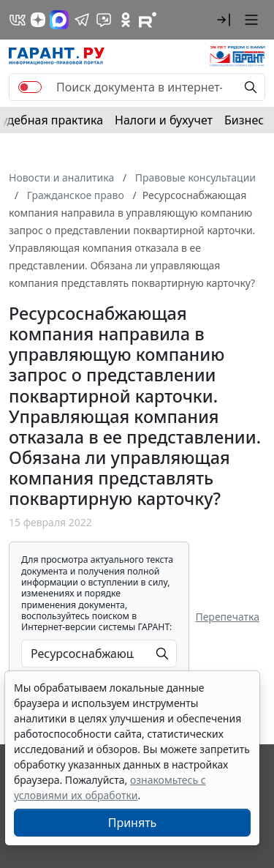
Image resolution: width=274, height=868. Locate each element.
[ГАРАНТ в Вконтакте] (18, 20)
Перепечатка (227, 617)
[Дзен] (38, 20)
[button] (224, 20)
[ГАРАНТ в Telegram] (82, 20)
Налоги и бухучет (164, 120)
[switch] (30, 87)
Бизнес (244, 120)
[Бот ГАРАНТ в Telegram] (104, 20)
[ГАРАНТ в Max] (59, 20)
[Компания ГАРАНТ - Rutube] (148, 20)
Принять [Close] (133, 823)
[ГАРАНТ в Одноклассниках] (126, 20)
